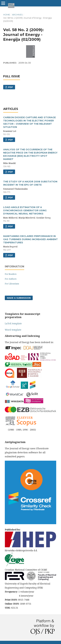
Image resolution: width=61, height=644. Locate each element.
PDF (10, 87)
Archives (17, 15)
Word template (13, 330)
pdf (10, 140)
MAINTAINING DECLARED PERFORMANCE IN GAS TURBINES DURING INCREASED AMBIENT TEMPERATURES (31, 239)
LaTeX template (13, 323)
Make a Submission (19, 298)
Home (7, 15)
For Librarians (12, 284)
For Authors (11, 279)
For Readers (11, 274)
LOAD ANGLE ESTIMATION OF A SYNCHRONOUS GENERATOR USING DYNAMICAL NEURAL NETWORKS (25, 210)
